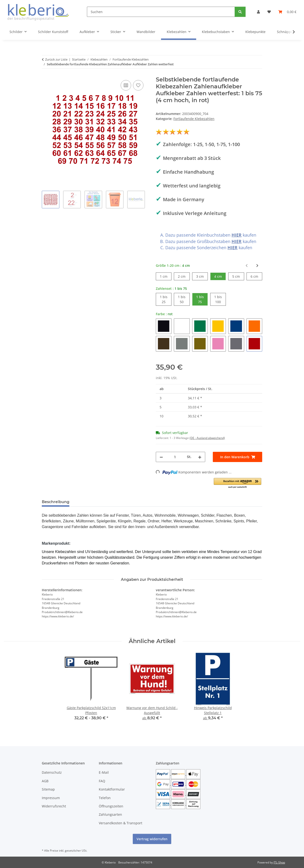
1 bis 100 (220, 299)
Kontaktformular (112, 789)
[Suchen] (161, 12)
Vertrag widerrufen (152, 839)
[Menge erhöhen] (200, 457)
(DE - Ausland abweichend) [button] (207, 438)
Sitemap (48, 789)
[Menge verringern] (161, 457)
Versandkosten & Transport (121, 823)
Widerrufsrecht (54, 806)
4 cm (220, 276)
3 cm (202, 276)
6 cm (256, 276)
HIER (237, 235)
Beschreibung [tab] (56, 502)
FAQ (102, 781)
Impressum (51, 798)
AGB (45, 781)
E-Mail (104, 772)
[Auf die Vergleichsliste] (126, 85)
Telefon (105, 798)
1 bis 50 (184, 299)
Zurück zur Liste (56, 59)
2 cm (184, 276)
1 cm (166, 276)
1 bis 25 (166, 299)
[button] (258, 12)
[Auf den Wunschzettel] (138, 85)
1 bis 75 (202, 299)
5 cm (238, 276)
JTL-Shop (279, 862)
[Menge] (175, 457)
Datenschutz (52, 772)
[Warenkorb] (287, 12)
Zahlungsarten (110, 814)
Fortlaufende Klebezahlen (194, 119)
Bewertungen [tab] (91, 502)
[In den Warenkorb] (237, 457)
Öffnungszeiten (111, 806)
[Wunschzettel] (269, 12)
